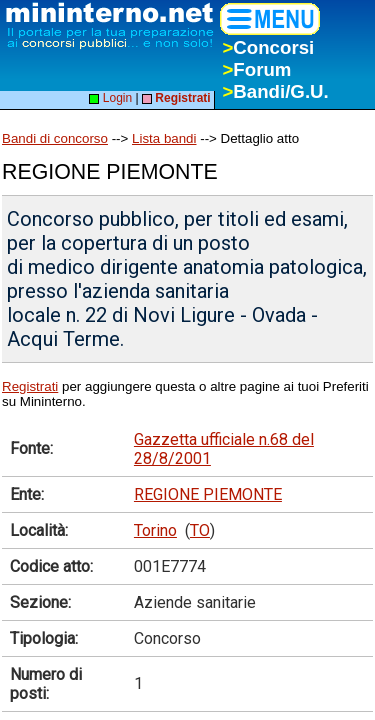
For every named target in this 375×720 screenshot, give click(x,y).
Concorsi (268, 47)
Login (110, 98)
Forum (256, 69)
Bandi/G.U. (275, 91)
